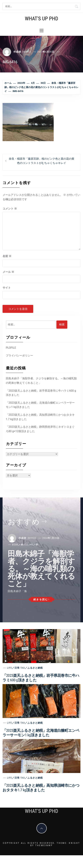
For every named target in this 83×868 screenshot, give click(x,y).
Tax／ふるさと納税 (32, 668)
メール (8, 272)
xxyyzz (27, 52)
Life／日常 (13, 668)
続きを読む (41, 599)
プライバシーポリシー (19, 356)
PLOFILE (11, 348)
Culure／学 (31, 545)
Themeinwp (44, 845)
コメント (10, 209)
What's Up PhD (41, 19)
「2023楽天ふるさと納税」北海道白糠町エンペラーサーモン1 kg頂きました (40, 405)
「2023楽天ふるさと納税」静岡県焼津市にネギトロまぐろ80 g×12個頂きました (40, 429)
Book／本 (18, 545)
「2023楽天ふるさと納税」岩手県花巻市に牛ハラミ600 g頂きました (41, 393)
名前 (7, 256)
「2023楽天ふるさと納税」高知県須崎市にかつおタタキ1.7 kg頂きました (40, 417)
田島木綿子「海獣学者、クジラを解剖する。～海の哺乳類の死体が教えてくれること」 (41, 381)
